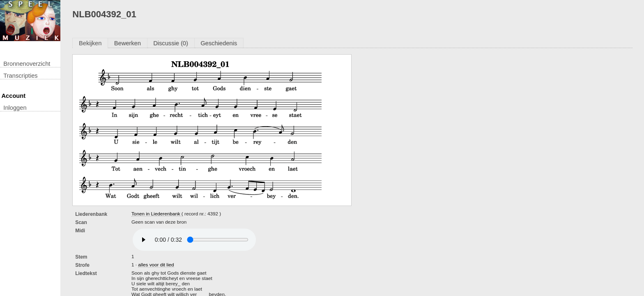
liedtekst (86, 273)
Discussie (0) (171, 43)
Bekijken (90, 43)
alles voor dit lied (156, 265)
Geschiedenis (219, 43)
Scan (81, 222)
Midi (80, 231)
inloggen (15, 108)
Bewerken (128, 43)
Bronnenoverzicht (27, 64)
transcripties (20, 76)
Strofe (82, 265)
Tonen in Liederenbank (156, 214)
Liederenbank (91, 214)
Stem (81, 257)
